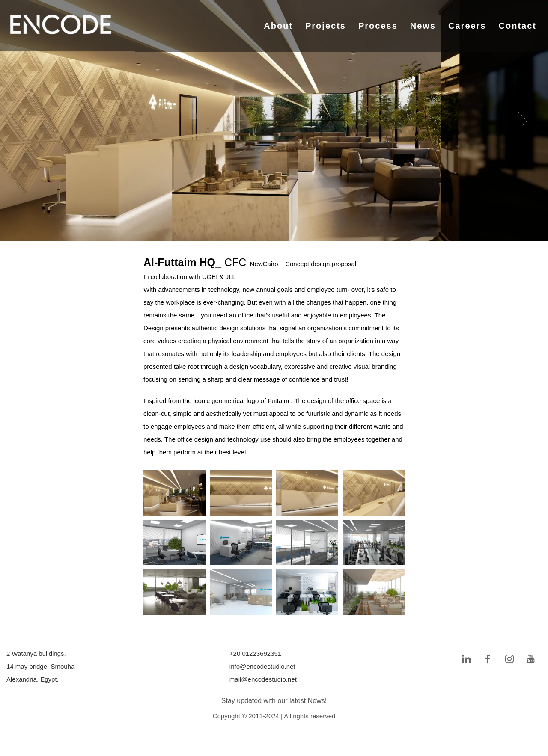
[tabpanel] (274, 120)
